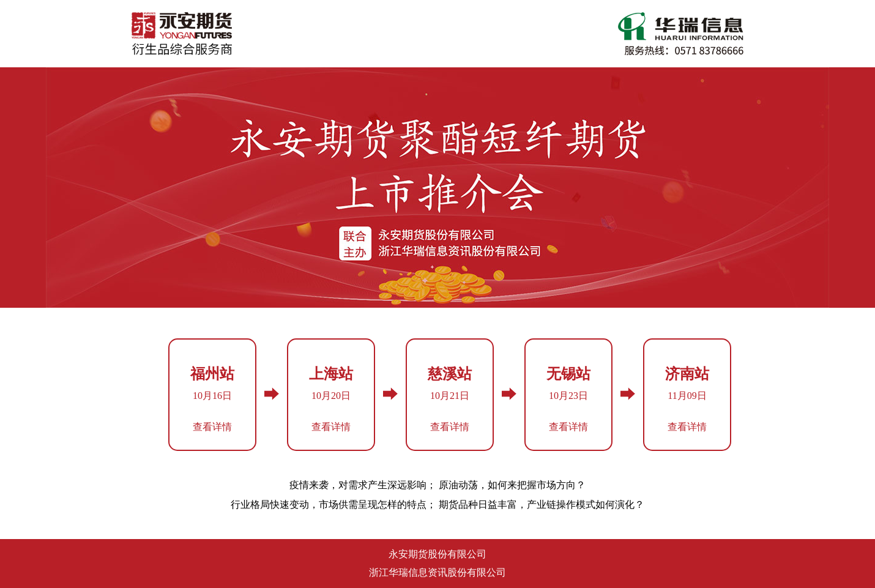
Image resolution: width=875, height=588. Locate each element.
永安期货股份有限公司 (437, 554)
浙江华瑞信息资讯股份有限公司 (437, 572)
